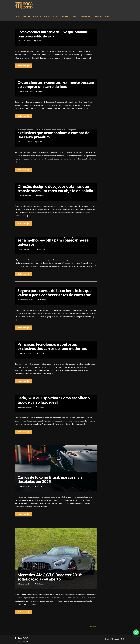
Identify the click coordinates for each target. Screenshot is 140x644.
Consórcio (98, 17)
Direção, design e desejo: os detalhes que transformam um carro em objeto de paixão (55, 189)
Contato (75, 17)
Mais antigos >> (94, 626)
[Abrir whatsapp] (136, 632)
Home (18, 17)
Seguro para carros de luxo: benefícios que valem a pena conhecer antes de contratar (55, 293)
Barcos (56, 17)
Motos (47, 17)
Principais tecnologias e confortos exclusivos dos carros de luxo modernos (52, 346)
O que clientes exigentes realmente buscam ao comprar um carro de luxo (56, 84)
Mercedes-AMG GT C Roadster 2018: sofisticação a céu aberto (50, 577)
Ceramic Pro (86, 17)
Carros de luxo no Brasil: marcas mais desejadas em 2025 (50, 479)
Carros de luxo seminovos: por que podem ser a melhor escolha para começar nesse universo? (54, 240)
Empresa (65, 17)
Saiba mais (23, 66)
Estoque (27, 17)
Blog (107, 17)
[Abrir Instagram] (124, 639)
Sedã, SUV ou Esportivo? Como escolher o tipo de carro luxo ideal (54, 400)
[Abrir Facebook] (122, 639)
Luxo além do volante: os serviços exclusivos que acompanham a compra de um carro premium (53, 133)
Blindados (37, 17)
